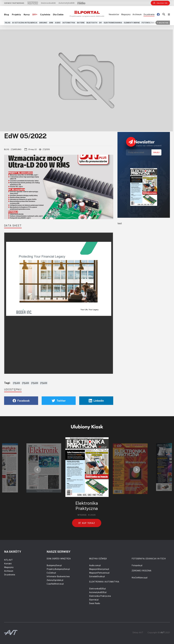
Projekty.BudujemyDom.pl (58, 569)
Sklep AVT (138, 632)
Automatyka (69, 23)
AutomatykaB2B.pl (98, 592)
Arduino (43, 23)
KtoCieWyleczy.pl (140, 578)
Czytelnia (45, 14)
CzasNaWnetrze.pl (55, 584)
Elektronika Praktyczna (100, 596)
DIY (101, 23)
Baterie (81, 23)
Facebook (21, 401)
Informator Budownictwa (58, 576)
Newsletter (114, 14)
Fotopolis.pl (137, 565)
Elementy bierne (132, 23)
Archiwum (137, 14)
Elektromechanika (113, 23)
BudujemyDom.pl (54, 565)
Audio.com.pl (95, 565)
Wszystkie (163, 23)
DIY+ (35, 14)
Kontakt (8, 564)
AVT (163, 632)
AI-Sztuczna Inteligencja (25, 23)
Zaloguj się (160, 3)
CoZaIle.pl (51, 573)
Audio (58, 23)
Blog (7, 14)
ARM (51, 23)
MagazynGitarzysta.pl (99, 569)
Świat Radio (95, 603)
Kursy (27, 14)
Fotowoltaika (149, 23)
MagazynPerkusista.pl (99, 573)
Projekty (16, 14)
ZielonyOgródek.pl (55, 580)
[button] (37, 470)
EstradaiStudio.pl (97, 576)
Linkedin (96, 401)
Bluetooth (92, 23)
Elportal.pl (94, 600)
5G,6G (8, 23)
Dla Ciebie (58, 14)
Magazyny (126, 14)
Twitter (59, 401)
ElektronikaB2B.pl (97, 589)
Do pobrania (149, 14)
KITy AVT (8, 560)
